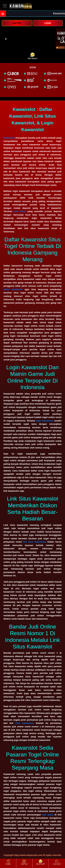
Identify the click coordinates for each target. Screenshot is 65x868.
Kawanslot (9, 138)
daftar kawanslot (13, 289)
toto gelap (48, 815)
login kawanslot (44, 421)
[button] (6, 39)
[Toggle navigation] (5, 6)
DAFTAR (17, 23)
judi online (20, 211)
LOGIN (48, 23)
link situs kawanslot (34, 542)
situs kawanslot (24, 723)
